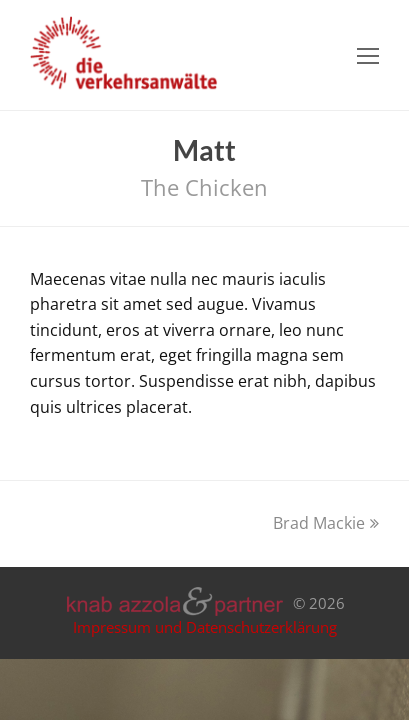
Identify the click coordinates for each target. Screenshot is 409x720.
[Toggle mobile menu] (368, 55)
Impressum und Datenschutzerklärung (205, 627)
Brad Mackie (326, 523)
